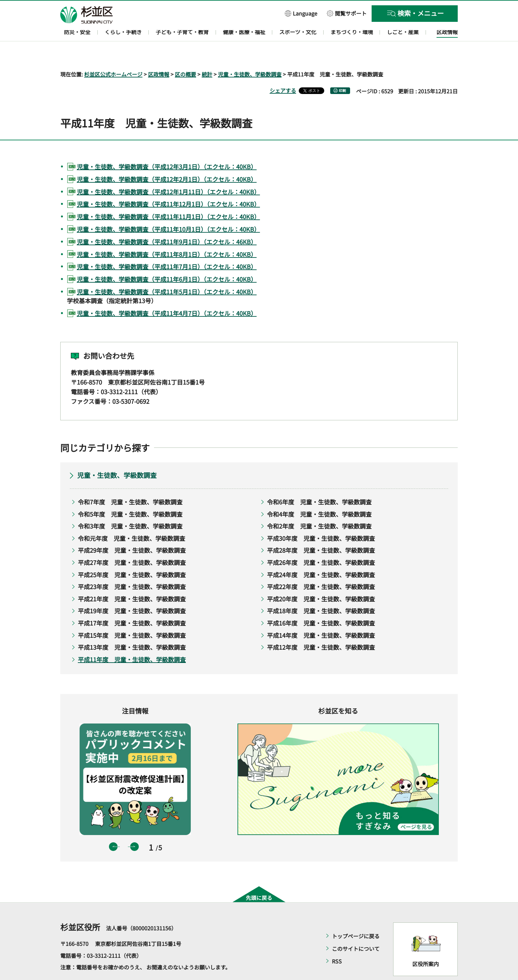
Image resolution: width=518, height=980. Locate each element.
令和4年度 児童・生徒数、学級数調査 (319, 495)
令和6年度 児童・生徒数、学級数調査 (319, 483)
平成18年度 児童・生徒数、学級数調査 (321, 592)
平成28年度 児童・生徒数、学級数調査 (321, 531)
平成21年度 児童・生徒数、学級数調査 (132, 580)
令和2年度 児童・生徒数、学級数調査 (319, 507)
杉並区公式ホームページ (113, 55)
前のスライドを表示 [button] (113, 827)
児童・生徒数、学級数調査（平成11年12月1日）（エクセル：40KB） (168, 185)
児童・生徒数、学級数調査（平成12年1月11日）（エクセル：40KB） (168, 172)
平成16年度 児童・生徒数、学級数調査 (321, 604)
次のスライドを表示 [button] (134, 827)
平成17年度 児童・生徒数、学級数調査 (132, 604)
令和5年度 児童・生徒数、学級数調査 (130, 495)
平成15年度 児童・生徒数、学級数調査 (132, 616)
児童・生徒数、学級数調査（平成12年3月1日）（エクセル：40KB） (167, 147)
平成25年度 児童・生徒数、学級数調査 (132, 555)
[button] (301, 13)
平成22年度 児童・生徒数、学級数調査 (321, 568)
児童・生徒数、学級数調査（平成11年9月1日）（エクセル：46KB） (167, 222)
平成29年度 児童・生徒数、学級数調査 (132, 531)
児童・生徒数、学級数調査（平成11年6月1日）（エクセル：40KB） (167, 260)
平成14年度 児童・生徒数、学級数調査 (321, 616)
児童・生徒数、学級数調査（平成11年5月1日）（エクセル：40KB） (167, 272)
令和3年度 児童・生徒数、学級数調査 (130, 507)
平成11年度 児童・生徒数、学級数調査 (132, 640)
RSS (337, 942)
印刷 (342, 71)
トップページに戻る (356, 917)
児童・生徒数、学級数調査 (250, 55)
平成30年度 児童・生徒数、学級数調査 (321, 519)
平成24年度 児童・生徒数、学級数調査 (321, 555)
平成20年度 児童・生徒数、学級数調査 (321, 580)
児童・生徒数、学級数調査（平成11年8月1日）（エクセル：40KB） (167, 235)
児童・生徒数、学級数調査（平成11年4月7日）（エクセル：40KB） (167, 294)
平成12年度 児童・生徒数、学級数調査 (321, 628)
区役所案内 (426, 945)
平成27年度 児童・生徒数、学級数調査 (132, 543)
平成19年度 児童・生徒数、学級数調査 (132, 592)
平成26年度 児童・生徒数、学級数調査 (321, 543)
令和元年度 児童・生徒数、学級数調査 (131, 519)
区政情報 (159, 55)
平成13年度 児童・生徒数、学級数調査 (132, 628)
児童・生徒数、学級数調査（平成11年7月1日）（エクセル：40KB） (167, 248)
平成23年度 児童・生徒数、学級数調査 (132, 568)
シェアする (283, 71)
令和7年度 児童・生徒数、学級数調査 (130, 483)
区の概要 (185, 55)
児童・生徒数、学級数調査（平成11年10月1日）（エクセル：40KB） (168, 210)
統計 (207, 55)
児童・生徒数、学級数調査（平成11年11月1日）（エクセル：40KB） (168, 198)
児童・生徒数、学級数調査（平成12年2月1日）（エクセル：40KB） (167, 160)
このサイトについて (356, 930)
